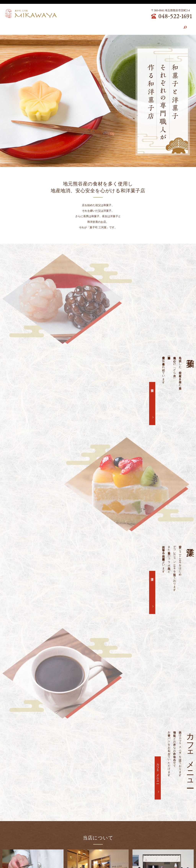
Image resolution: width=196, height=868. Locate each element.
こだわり (57, 26)
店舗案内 (40, 26)
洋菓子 (21, 418)
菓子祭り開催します (41, 684)
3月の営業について (40, 716)
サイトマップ (179, 851)
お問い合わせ (158, 26)
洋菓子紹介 (95, 26)
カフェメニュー (118, 26)
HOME (24, 26)
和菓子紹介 (75, 26)
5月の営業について (40, 705)
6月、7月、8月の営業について (47, 760)
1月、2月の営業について (44, 727)
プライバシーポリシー (154, 851)
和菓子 (151, 320)
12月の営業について (41, 738)
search (177, 26)
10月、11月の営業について (45, 749)
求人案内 (139, 26)
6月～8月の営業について (44, 695)
